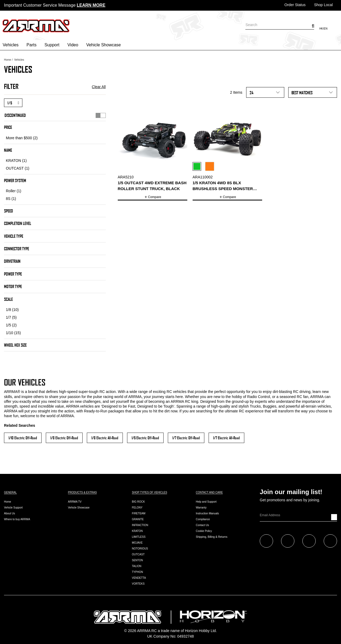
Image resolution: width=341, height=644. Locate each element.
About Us (9, 513)
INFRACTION (140, 525)
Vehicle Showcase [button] (104, 45)
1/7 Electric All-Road (226, 438)
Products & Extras (82, 493)
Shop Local (323, 5)
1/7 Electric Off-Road (186, 438)
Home (8, 60)
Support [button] (52, 45)
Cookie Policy (204, 531)
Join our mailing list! (291, 492)
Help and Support (206, 502)
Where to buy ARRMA (17, 519)
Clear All (99, 87)
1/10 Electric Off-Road (23, 438)
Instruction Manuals (207, 513)
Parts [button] (32, 45)
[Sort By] (313, 92)
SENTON (137, 560)
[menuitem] (12, 45)
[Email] (295, 515)
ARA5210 (126, 177)
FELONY (137, 508)
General (10, 493)
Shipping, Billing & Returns (212, 537)
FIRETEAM (139, 513)
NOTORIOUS (140, 549)
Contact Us (202, 525)
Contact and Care (209, 493)
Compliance (203, 519)
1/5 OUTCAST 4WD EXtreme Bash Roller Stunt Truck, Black (152, 186)
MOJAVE (137, 543)
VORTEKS (138, 584)
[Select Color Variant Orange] (211, 167)
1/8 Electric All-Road (105, 438)
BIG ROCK (138, 502)
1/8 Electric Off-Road (64, 438)
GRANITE (138, 519)
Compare (155, 197)
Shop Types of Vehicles (149, 493)
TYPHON (137, 572)
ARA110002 (203, 177)
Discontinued (55, 115)
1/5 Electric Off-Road (145, 438)
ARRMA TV (75, 502)
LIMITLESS (139, 537)
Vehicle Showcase (79, 508)
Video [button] (73, 45)
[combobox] (280, 25)
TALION (137, 566)
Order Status (295, 5)
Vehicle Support (13, 508)
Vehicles (19, 60)
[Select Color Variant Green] (198, 167)
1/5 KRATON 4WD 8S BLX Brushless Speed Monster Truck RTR (223, 186)
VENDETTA (139, 578)
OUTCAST (138, 554)
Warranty (201, 508)
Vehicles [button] (11, 45)
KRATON (137, 531)
